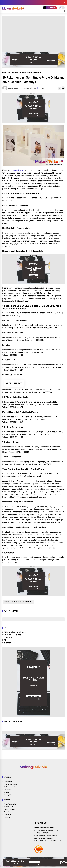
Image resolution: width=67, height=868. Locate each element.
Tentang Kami (8, 782)
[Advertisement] (33, 33)
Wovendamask (8, 643)
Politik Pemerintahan (10, 804)
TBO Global (7, 637)
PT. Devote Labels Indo (12, 635)
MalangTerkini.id (7, 72)
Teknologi (7, 817)
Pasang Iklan (8, 795)
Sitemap (7, 792)
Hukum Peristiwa (9, 809)
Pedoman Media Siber (11, 784)
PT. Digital (6, 640)
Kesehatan (7, 815)
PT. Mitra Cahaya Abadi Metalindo (16, 632)
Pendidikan (7, 812)
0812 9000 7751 (43, 841)
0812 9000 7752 (55, 841)
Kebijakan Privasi (9, 787)
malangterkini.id (16, 170)
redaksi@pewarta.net (46, 838)
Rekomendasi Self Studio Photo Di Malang (28, 72)
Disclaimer (7, 790)
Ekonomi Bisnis (9, 807)
